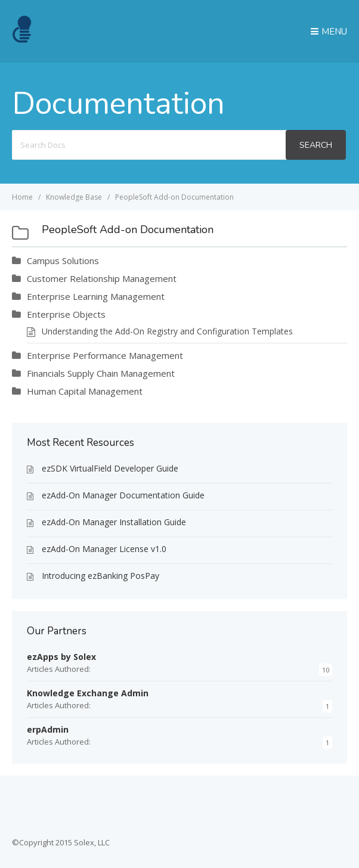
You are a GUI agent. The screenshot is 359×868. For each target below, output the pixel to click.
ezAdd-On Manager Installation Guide (114, 522)
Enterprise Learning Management (96, 296)
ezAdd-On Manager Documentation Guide (123, 495)
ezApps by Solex (61, 657)
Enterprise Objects (66, 314)
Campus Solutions (63, 261)
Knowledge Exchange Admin (88, 693)
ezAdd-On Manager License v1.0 (104, 549)
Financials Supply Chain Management (101, 373)
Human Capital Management (85, 391)
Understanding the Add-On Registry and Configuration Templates (167, 331)
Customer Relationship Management (102, 278)
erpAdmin (48, 729)
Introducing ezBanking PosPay (100, 576)
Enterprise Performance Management (105, 355)
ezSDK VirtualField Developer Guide (110, 468)
